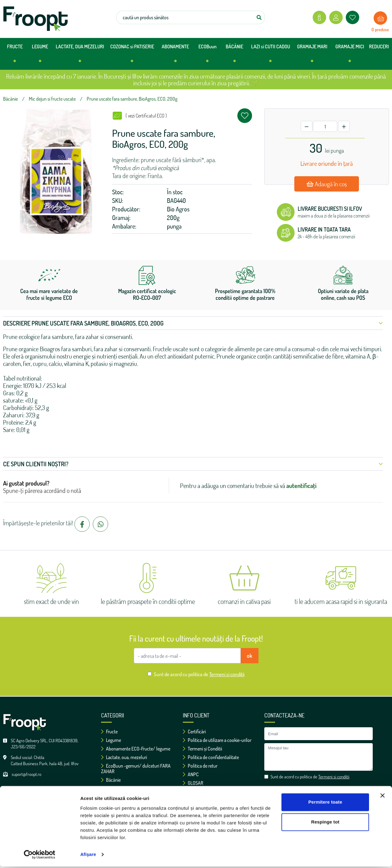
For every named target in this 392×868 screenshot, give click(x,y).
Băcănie (111, 780)
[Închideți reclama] (383, 797)
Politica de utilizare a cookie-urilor (217, 740)
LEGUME (40, 56)
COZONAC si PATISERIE (132, 56)
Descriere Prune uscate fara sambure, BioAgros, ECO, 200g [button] (193, 323)
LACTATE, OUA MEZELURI (80, 56)
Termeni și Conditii (202, 749)
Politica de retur (200, 766)
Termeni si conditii (227, 674)
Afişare (88, 856)
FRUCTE (15, 56)
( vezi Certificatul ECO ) (146, 116)
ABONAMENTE (175, 56)
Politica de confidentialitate (211, 757)
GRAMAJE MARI (312, 56)
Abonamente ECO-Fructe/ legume (136, 749)
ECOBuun (207, 56)
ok (250, 656)
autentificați (302, 486)
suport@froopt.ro (26, 774)
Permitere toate (325, 804)
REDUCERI (379, 47)
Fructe (109, 732)
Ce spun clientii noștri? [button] (193, 464)
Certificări (194, 732)
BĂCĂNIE (234, 56)
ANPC (191, 774)
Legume (111, 740)
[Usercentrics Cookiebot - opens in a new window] (40, 856)
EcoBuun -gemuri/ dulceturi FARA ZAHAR (136, 769)
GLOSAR (193, 783)
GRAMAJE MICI (350, 56)
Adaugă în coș (327, 184)
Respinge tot (325, 823)
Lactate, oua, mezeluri (124, 757)
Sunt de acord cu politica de (199, 674)
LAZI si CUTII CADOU (271, 56)
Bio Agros (178, 209)
